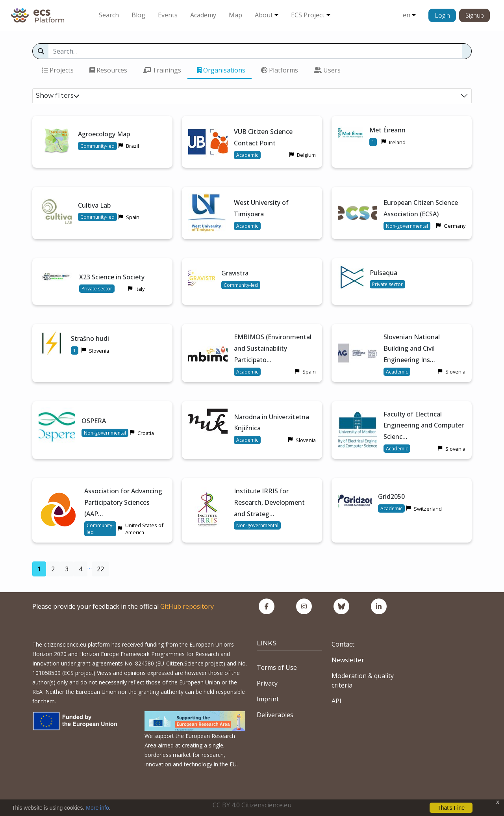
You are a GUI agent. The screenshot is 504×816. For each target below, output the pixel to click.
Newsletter (348, 660)
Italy (140, 289)
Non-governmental (407, 226)
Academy (203, 15)
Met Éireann (387, 130)
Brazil (132, 146)
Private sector (97, 289)
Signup (475, 15)
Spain (133, 217)
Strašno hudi (90, 338)
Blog (138, 15)
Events (168, 15)
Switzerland (428, 509)
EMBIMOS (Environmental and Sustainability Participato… (273, 348)
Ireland (397, 142)
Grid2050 (391, 496)
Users (327, 70)
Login (442, 15)
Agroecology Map (104, 134)
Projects (58, 70)
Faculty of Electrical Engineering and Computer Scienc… (424, 426)
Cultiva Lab (94, 205)
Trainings (162, 70)
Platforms (280, 70)
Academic (247, 155)
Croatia (146, 433)
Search (109, 15)
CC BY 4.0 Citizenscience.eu (252, 805)
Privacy (267, 683)
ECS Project (308, 15)
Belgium (306, 155)
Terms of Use (277, 667)
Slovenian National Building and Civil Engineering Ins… (412, 348)
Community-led (97, 146)
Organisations (221, 70)
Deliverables (275, 715)
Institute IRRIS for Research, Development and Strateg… (269, 502)
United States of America (144, 529)
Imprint (268, 699)
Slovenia (99, 351)
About (264, 15)
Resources (108, 70)
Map (235, 15)
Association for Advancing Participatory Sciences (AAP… (123, 502)
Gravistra (235, 273)
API (336, 701)
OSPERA (94, 421)
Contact (343, 644)
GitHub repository (187, 606)
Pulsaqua (384, 273)
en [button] (407, 15)
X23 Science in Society (112, 277)
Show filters (58, 96)
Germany (455, 226)
